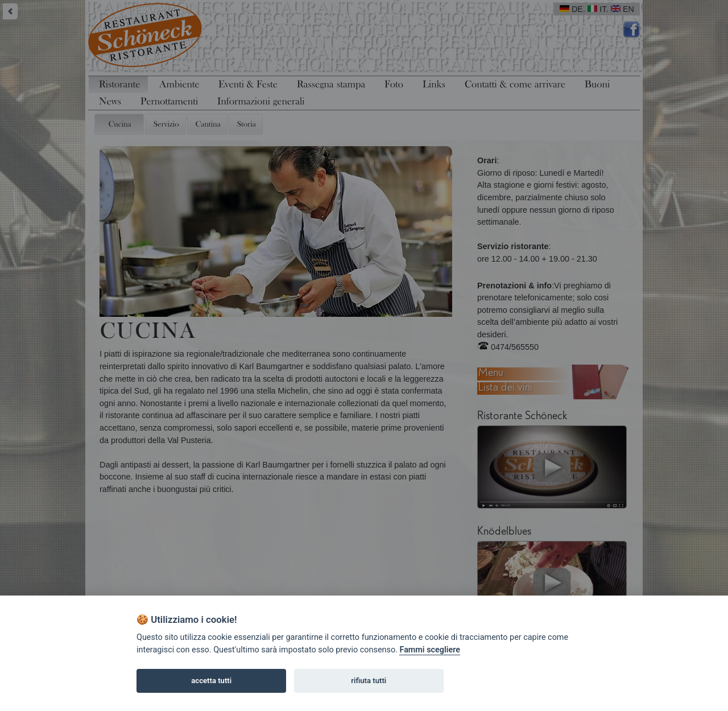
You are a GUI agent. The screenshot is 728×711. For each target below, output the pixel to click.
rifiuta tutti (369, 681)
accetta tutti (211, 681)
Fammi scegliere (430, 650)
